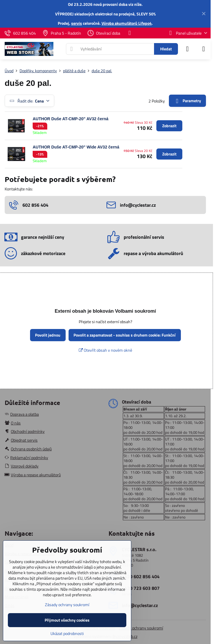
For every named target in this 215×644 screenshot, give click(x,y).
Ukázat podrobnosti (67, 633)
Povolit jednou (48, 335)
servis (77, 23)
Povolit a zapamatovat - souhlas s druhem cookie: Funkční (125, 335)
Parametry (187, 101)
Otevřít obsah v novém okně (105, 350)
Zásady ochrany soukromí (141, 628)
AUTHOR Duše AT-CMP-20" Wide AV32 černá (76, 147)
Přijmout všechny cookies (67, 620)
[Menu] (204, 49)
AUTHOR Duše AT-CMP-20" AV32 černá (70, 119)
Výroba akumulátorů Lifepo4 (127, 23)
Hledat (166, 49)
